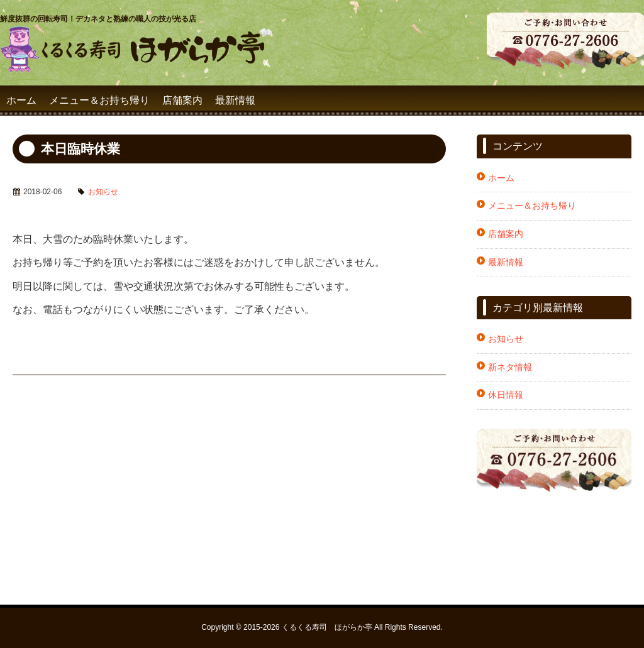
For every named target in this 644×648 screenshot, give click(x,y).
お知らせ (103, 192)
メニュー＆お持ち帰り (99, 100)
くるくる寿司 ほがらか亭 (327, 627)
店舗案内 (182, 100)
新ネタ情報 (510, 367)
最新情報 (235, 100)
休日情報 (506, 395)
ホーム (21, 100)
